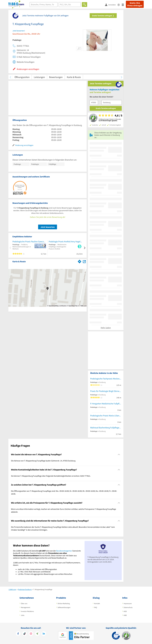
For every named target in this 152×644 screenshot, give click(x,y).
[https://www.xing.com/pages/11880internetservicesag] (37, 634)
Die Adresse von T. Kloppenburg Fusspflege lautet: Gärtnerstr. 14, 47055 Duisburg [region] (43, 461)
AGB (125, 611)
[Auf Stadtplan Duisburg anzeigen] (84, 261)
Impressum (128, 603)
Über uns (24, 603)
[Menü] (124, 5)
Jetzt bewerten (48, 227)
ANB (125, 615)
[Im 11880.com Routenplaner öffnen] (80, 261)
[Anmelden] (111, 5)
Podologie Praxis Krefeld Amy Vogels (65, 241)
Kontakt (97, 603)
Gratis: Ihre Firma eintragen (135, 4)
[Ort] (70, 5)
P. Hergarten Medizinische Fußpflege (106, 404)
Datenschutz (128, 607)
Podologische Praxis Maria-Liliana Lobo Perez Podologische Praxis (106, 416)
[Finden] (84, 5)
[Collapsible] (119, 455)
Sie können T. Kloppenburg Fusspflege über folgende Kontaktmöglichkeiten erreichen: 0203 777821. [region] (51, 476)
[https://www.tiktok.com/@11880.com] (25, 634)
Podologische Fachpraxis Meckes (105, 379)
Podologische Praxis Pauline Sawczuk (29, 241)
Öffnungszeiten (22, 77)
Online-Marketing (64, 603)
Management (26, 607)
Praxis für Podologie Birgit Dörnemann (106, 391)
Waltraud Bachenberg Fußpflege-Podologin (106, 428)
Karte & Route (74, 77)
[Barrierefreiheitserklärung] (120, 5)
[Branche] (44, 5)
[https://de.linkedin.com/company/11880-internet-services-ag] (44, 634)
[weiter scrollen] (121, 77)
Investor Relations (27, 611)
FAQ (96, 607)
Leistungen (39, 77)
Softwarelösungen (64, 607)
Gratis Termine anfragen (103, 16)
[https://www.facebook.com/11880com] (18, 634)
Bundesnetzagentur (64, 551)
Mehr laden (106, 328)
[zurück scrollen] (10, 77)
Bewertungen (56, 77)
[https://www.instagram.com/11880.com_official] (31, 634)
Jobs (23, 615)
